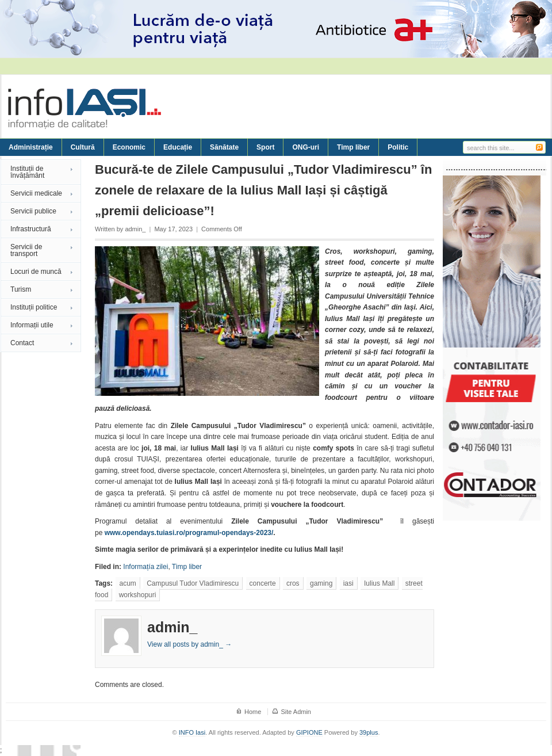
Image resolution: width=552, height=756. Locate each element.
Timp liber (353, 147)
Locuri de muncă (36, 272)
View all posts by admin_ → (189, 644)
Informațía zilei (145, 567)
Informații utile (32, 325)
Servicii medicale (36, 193)
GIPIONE (309, 732)
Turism (21, 289)
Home (253, 712)
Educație (178, 147)
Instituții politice (34, 307)
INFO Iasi (192, 732)
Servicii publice (33, 211)
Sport (265, 147)
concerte (263, 583)
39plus (369, 732)
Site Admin (296, 712)
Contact (22, 343)
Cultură (83, 147)
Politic (398, 147)
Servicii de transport (26, 250)
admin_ (135, 229)
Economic (129, 147)
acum (127, 583)
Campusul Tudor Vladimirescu (193, 583)
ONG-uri (306, 147)
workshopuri (138, 595)
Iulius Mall (379, 583)
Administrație (31, 147)
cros (293, 583)
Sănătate (224, 147)
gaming (321, 583)
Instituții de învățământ (27, 172)
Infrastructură (31, 229)
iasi (348, 583)
